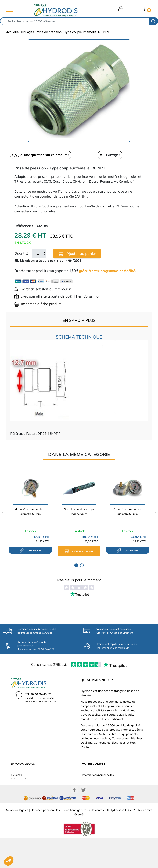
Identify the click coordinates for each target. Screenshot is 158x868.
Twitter (84, 820)
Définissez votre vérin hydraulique (32, 793)
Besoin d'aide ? (20, 807)
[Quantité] (38, 253)
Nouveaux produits (23, 797)
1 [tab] (76, 565)
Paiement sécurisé (22, 779)
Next (154, 512)
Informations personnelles (98, 775)
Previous (4, 512)
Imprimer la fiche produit (38, 304)
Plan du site (18, 802)
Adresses (88, 793)
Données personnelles (45, 840)
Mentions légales (17, 840)
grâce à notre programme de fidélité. (107, 271)
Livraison (16, 775)
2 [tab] (82, 565)
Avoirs (86, 788)
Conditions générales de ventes (83, 840)
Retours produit (92, 779)
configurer (30, 550)
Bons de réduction (93, 797)
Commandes (90, 784)
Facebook (74, 820)
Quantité (21, 253)
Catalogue (17, 784)
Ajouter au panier (77, 254)
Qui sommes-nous (22, 788)
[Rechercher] (75, 21)
